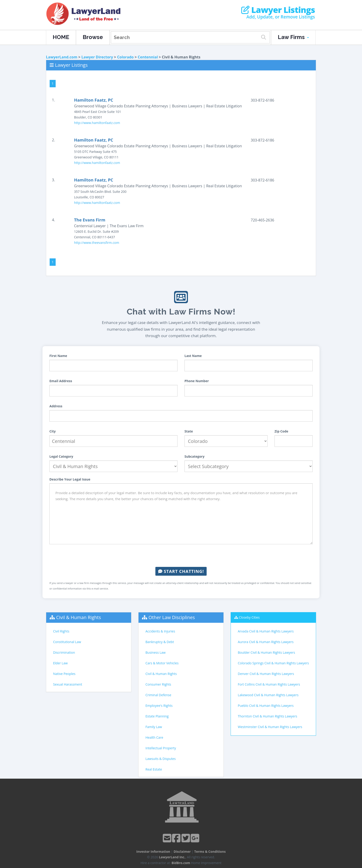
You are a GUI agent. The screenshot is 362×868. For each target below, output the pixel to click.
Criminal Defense (158, 695)
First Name (58, 356)
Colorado (125, 57)
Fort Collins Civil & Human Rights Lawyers (269, 684)
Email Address (61, 381)
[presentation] (181, 556)
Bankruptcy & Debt (160, 642)
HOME (61, 37)
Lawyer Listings (278, 10)
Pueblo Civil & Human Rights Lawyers (266, 706)
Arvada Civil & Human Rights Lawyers (266, 631)
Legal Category (61, 456)
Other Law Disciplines (172, 617)
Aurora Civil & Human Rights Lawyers (266, 642)
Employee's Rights (159, 706)
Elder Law (60, 663)
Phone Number (197, 381)
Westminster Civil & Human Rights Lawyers (270, 727)
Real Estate (154, 769)
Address (56, 406)
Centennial (148, 57)
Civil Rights (61, 631)
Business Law (155, 652)
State (189, 431)
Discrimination (64, 652)
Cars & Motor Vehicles (162, 663)
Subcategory (195, 456)
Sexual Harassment (68, 684)
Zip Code (281, 431)
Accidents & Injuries (160, 631)
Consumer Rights (158, 684)
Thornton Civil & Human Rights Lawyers (267, 716)
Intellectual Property (161, 748)
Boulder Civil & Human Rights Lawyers (266, 652)
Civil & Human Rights (78, 617)
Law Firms (293, 37)
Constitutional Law (67, 642)
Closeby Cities (249, 617)
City (53, 431)
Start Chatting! (181, 571)
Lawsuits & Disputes (161, 759)
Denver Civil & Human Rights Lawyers (266, 674)
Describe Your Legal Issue (70, 479)
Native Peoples (64, 674)
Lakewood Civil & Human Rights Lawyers (268, 695)
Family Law (154, 727)
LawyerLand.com (62, 57)
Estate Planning (157, 716)
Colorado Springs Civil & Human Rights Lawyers (273, 663)
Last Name (193, 356)
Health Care (154, 737)
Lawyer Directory (97, 57)
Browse (93, 37)
